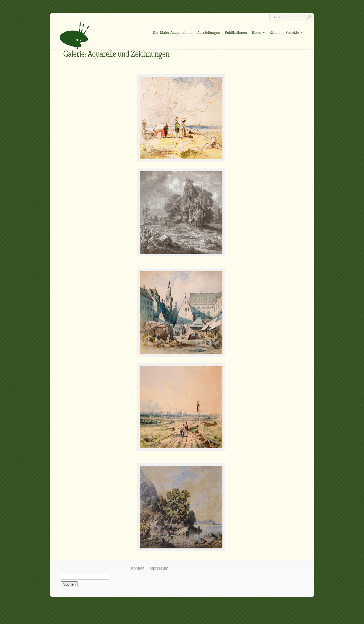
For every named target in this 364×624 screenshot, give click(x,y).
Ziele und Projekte (284, 32)
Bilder (257, 32)
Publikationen (236, 32)
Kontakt (138, 568)
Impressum (158, 568)
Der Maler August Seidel (173, 32)
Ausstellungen (209, 32)
